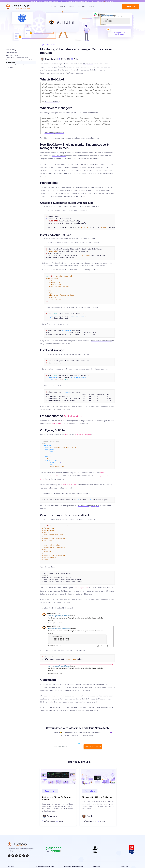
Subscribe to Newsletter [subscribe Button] (93, 746)
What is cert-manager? (14, 55)
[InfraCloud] (20, 856)
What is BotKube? (12, 53)
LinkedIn (95, 702)
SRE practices (88, 64)
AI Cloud (54, 6)
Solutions (72, 6)
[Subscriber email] (68, 747)
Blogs (42, 45)
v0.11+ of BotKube (59, 156)
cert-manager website (54, 133)
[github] (24, 856)
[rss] (27, 856)
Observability (50, 45)
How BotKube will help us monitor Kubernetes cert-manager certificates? (19, 59)
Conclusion (10, 67)
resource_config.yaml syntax (89, 506)
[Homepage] (18, 7)
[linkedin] (16, 856)
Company (91, 6)
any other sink (45, 196)
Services (63, 6)
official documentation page (101, 341)
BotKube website (52, 102)
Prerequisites (11, 62)
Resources (81, 6)
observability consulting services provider (83, 710)
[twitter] (9, 856)
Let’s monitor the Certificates (16, 65)
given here (95, 206)
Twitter (53, 699)
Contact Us (131, 6)
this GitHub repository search (81, 173)
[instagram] (13, 856)
